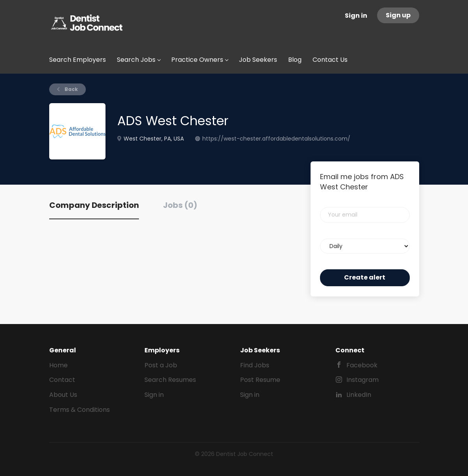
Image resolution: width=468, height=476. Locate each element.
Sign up (398, 15)
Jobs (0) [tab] (180, 205)
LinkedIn (359, 395)
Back (71, 89)
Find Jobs (255, 365)
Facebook (362, 365)
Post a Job (161, 365)
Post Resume (260, 380)
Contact (62, 380)
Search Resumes (170, 380)
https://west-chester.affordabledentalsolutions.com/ (276, 139)
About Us (63, 395)
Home (58, 365)
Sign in (356, 16)
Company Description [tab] (94, 205)
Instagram (363, 380)
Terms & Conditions (80, 410)
